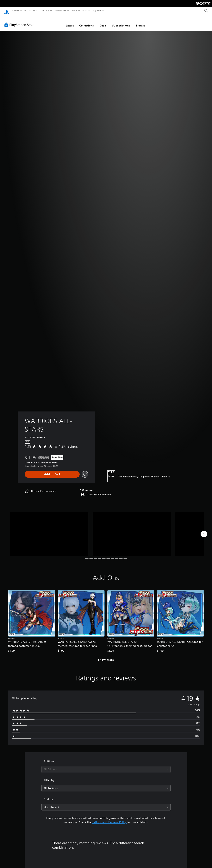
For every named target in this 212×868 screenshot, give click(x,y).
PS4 (35, 11)
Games (16, 11)
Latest (70, 22)
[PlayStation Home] (7, 11)
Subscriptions (121, 22)
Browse (140, 22)
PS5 (26, 11)
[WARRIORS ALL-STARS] (49, 530)
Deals (103, 22)
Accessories (60, 11)
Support (97, 11)
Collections (87, 22)
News (75, 11)
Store (85, 11)
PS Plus (46, 11)
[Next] (204, 530)
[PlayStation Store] (20, 21)
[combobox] (106, 766)
